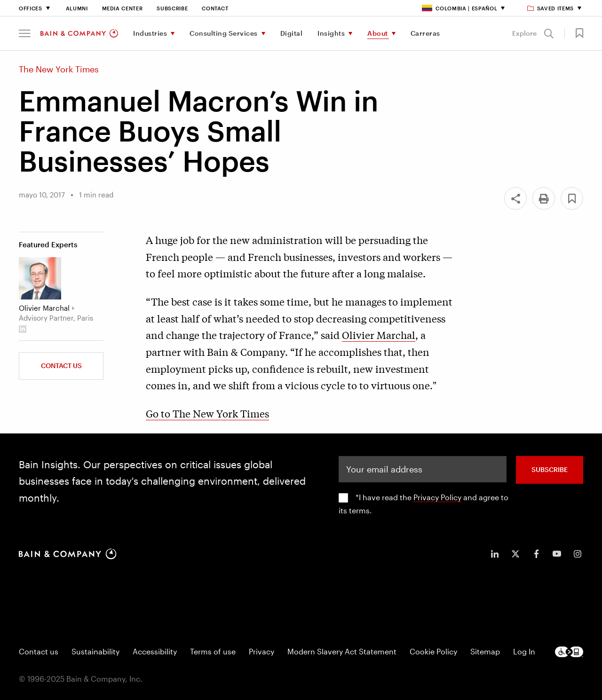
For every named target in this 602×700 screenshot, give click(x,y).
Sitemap (485, 651)
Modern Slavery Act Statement (342, 651)
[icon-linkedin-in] (495, 554)
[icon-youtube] (557, 554)
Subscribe (172, 8)
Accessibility (155, 651)
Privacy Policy (437, 497)
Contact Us (61, 366)
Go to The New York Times (207, 413)
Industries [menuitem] (150, 33)
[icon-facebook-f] (536, 554)
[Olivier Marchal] (40, 278)
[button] (25, 33)
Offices (31, 8)
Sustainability (95, 651)
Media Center (123, 8)
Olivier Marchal (379, 335)
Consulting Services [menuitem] (224, 33)
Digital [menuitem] (292, 33)
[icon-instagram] (578, 554)
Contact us (39, 651)
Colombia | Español (459, 8)
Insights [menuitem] (331, 33)
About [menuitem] (378, 33)
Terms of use (213, 651)
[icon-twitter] (515, 554)
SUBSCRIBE (550, 469)
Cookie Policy (433, 651)
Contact (215, 8)
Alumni (77, 8)
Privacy (261, 651)
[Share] (515, 198)
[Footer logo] (569, 652)
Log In (524, 651)
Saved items (551, 8)
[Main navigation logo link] (79, 33)
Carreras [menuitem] (425, 33)
